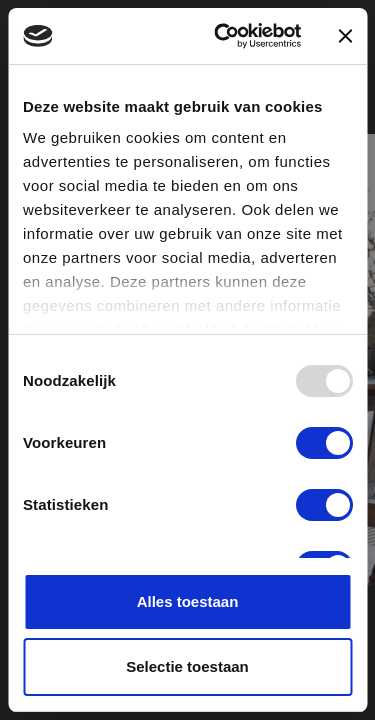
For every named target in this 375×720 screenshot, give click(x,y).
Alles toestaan (188, 601)
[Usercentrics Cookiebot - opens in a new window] (223, 36)
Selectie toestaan (187, 666)
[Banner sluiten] (345, 36)
